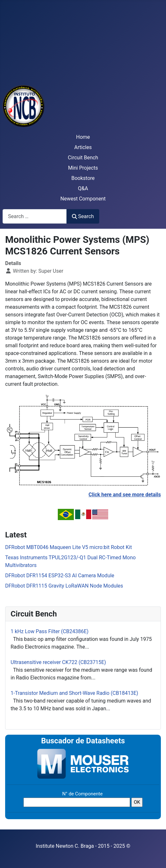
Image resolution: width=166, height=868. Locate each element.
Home (83, 137)
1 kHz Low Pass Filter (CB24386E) (50, 631)
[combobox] (35, 216)
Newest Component (83, 199)
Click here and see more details (125, 495)
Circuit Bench (83, 158)
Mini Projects (83, 168)
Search (83, 216)
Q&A (83, 188)
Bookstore (83, 178)
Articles (83, 147)
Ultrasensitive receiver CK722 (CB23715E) (58, 662)
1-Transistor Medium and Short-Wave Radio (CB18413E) (74, 693)
